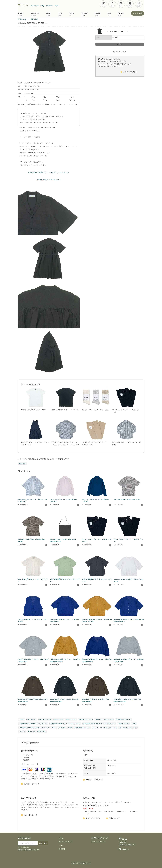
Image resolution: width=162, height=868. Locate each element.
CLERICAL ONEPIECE (33, 86)
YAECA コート (59, 719)
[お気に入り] (139, 4)
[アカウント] (103, 4)
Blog (42, 6)
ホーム (61, 838)
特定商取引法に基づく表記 (100, 838)
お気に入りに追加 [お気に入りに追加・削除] (119, 52)
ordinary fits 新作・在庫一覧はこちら (49, 180)
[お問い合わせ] (121, 4)
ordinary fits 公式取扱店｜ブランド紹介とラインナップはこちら (49, 172)
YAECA (22, 719)
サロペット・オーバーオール (37, 732)
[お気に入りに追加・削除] (46, 505)
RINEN (70, 728)
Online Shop (35, 6)
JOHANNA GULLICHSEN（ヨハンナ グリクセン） (100, 723)
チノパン (23, 732)
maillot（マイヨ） (124, 723)
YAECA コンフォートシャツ (105, 719)
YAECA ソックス (71, 719)
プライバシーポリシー (98, 842)
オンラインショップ (66, 842)
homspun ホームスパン (124, 719)
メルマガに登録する (129, 72)
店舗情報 (62, 849)
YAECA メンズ (32, 719)
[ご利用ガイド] (112, 4)
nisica (134, 723)
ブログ (61, 845)
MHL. (53, 728)
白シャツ (96, 728)
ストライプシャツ (125, 728)
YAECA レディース (45, 719)
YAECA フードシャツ (86, 719)
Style (57, 6)
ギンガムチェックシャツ (109, 728)
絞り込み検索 (138, 13)
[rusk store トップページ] (23, 6)
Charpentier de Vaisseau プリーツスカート (34, 723)
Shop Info (49, 6)
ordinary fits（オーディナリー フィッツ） (39, 83)
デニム (136, 728)
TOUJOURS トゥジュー (82, 728)
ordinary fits (23, 464)
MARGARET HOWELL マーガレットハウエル (34, 728)
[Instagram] (124, 849)
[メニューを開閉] (154, 4)
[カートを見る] (130, 4)
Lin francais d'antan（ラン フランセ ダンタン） (65, 723)
